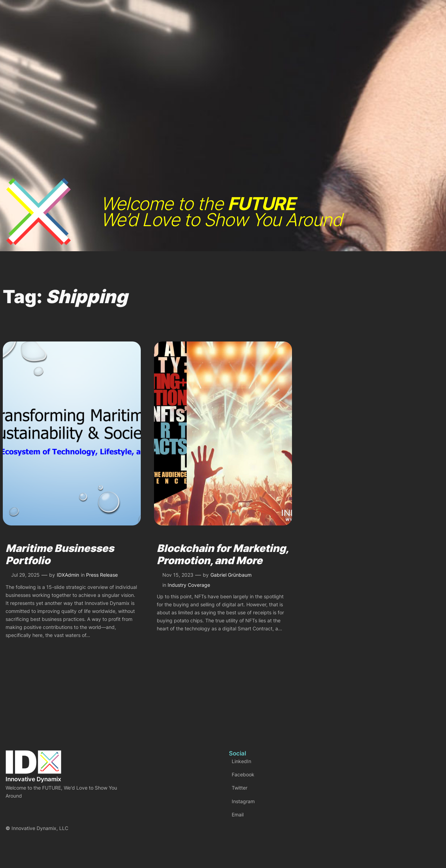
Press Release (102, 575)
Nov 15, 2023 (178, 575)
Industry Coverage (189, 585)
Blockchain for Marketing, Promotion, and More (222, 555)
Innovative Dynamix (33, 779)
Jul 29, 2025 (25, 575)
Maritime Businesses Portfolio (60, 555)
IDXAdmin (68, 575)
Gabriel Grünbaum (231, 575)
